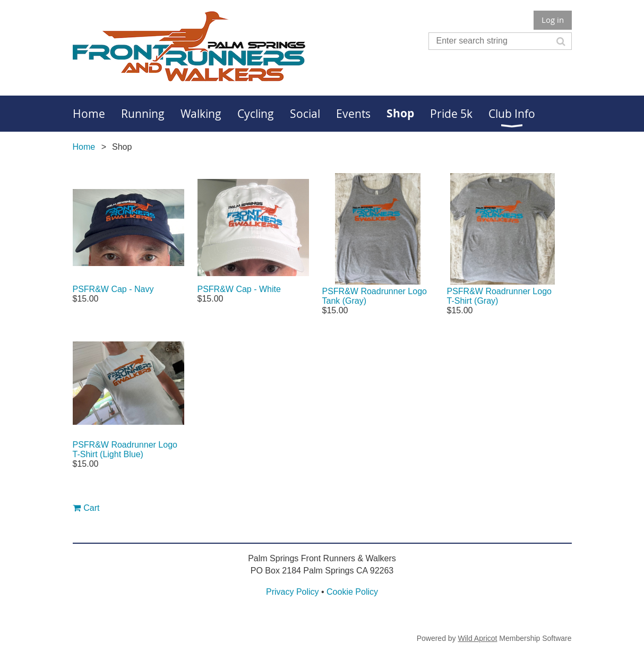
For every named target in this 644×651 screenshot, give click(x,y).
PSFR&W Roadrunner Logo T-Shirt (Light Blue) (125, 449)
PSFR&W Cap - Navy (113, 289)
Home (84, 147)
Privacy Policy (293, 592)
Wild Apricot (478, 638)
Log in (553, 20)
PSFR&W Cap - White (239, 289)
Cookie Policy (352, 592)
